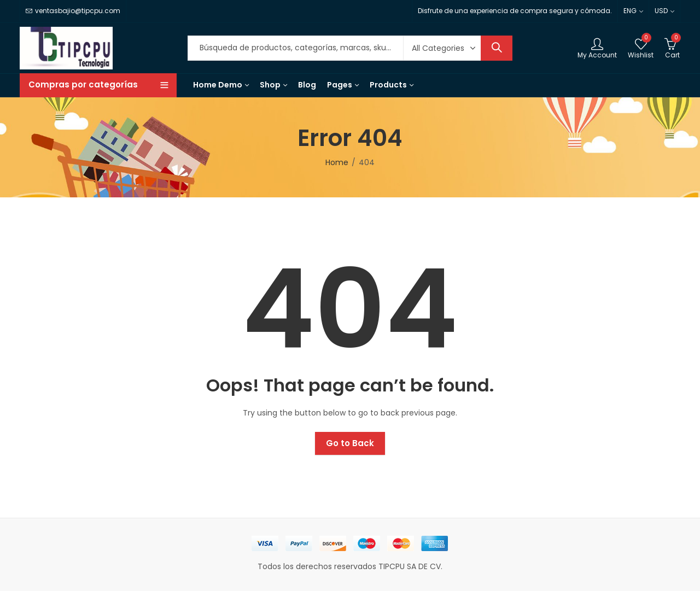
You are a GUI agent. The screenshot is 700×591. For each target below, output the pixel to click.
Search (497, 48)
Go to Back (350, 443)
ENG (630, 11)
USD (661, 11)
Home (337, 162)
